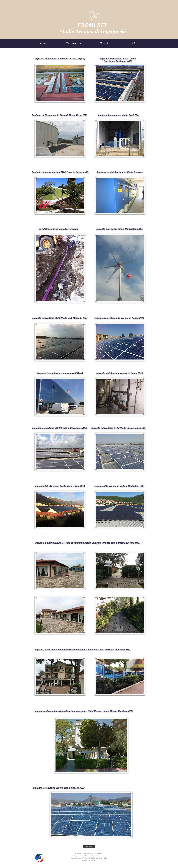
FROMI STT (93, 25)
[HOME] (89, 847)
